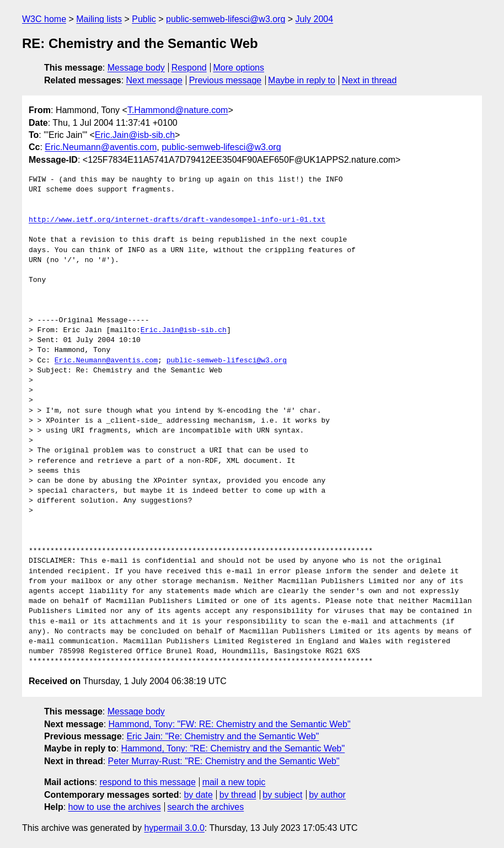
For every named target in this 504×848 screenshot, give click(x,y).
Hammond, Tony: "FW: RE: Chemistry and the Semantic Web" (230, 724)
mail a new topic (234, 782)
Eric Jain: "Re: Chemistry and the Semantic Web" (222, 736)
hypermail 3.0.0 (174, 828)
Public (144, 19)
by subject (282, 795)
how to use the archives (115, 807)
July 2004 (315, 19)
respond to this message (147, 782)
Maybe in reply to (302, 80)
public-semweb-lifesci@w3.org (226, 19)
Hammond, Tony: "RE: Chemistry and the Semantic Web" (233, 748)
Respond (189, 68)
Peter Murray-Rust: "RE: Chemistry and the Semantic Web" (224, 761)
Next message (154, 80)
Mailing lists (99, 19)
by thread (238, 795)
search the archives (206, 807)
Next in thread (369, 80)
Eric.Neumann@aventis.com (101, 147)
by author (327, 795)
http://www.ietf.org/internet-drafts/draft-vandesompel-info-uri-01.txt (177, 220)
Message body (136, 68)
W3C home (44, 19)
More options (239, 68)
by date (198, 795)
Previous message (226, 80)
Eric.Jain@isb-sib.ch (135, 135)
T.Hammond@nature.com (178, 110)
